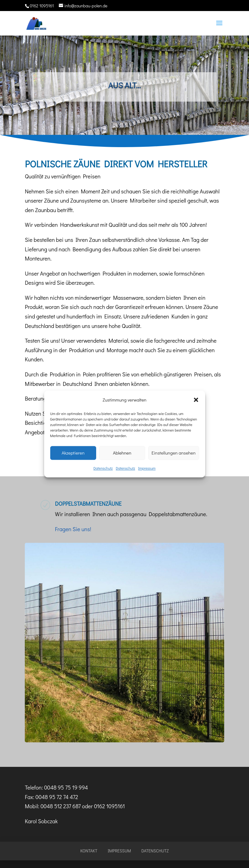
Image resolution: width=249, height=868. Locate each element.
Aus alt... (125, 89)
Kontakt (89, 851)
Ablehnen (122, 453)
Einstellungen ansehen (174, 453)
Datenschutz (103, 468)
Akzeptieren (73, 453)
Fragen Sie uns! (73, 529)
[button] (196, 400)
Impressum (147, 468)
